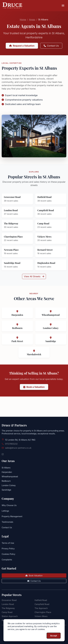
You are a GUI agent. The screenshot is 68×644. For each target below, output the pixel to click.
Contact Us (51, 46)
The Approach (41, 608)
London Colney (9, 485)
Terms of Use (8, 543)
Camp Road (7, 612)
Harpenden (7, 472)
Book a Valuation (34, 398)
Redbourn (6, 481)
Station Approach (10, 616)
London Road (8, 604)
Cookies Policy (8, 554)
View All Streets (34, 288)
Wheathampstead (10, 476)
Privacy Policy (8, 549)
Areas (32, 20)
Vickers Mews (41, 616)
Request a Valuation (22, 46)
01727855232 (11, 444)
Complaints (7, 560)
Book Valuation (34, 576)
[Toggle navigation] (63, 6)
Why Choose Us (9, 505)
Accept (53, 636)
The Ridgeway (8, 608)
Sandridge (6, 490)
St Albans (6, 468)
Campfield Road (42, 604)
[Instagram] (3, 454)
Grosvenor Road (9, 600)
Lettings (5, 511)
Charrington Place (43, 612)
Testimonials (7, 522)
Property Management (12, 516)
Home (23, 20)
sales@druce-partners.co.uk (18, 448)
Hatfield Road (41, 600)
